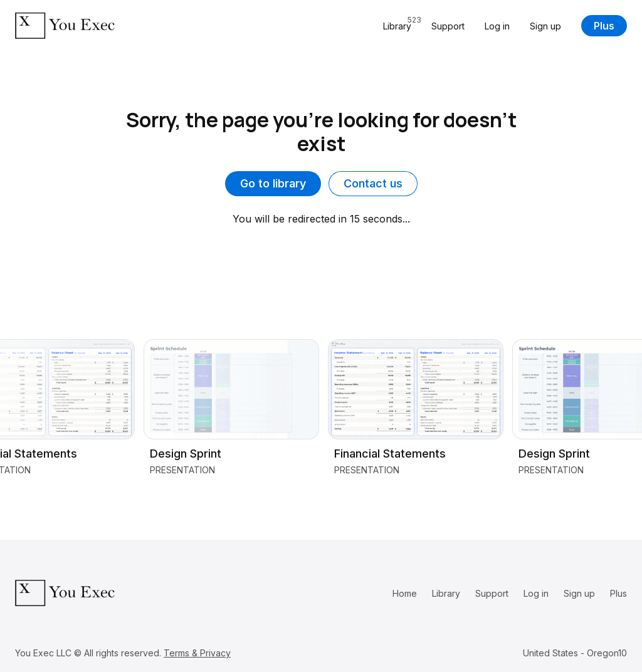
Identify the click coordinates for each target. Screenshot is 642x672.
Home (405, 593)
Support (448, 26)
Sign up (545, 26)
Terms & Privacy (197, 653)
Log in (497, 26)
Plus (604, 26)
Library (446, 593)
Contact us (373, 183)
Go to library (273, 183)
